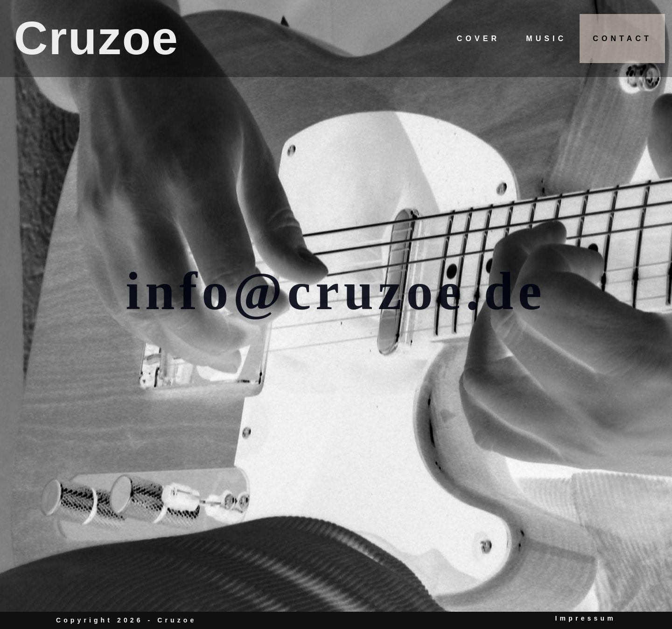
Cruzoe (96, 38)
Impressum (586, 618)
